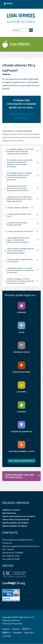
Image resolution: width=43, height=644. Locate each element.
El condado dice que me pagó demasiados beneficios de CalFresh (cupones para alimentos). (19, 176)
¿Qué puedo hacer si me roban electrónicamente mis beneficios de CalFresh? (20, 270)
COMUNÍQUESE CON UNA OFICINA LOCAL (19, 476)
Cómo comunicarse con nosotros (19, 516)
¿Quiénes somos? (11, 510)
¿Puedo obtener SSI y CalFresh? (20, 231)
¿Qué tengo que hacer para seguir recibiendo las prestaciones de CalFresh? (18, 240)
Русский (17, 633)
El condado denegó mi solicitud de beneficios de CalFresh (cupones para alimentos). (20, 151)
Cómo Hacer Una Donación (16, 520)
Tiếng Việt (28, 633)
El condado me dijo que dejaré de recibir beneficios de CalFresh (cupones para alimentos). (20, 163)
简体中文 (26, 629)
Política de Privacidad (12, 624)
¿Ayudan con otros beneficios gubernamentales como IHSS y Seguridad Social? (20, 199)
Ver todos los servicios (20, 461)
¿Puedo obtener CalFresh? (18, 208)
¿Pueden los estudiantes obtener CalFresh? (17, 224)
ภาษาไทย (7, 636)
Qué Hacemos (9, 513)
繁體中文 (6, 633)
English (6, 629)
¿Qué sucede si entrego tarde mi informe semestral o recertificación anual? (20, 251)
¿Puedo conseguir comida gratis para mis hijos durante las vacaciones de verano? (20, 281)
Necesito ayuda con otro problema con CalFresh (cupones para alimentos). (18, 188)
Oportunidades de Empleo (15, 523)
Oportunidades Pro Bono (15, 526)
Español (16, 629)
